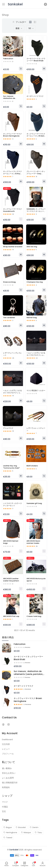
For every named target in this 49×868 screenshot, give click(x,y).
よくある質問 (8, 778)
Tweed (8, 838)
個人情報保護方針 (10, 783)
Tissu (38, 832)
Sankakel (14, 850)
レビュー (6, 749)
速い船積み (7, 768)
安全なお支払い (9, 773)
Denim (34, 827)
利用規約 (6, 787)
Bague (8, 827)
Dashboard (7, 739)
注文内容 (6, 744)
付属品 (5, 807)
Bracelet (21, 827)
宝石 (4, 811)
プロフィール (8, 754)
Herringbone (10, 832)
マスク (5, 802)
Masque (26, 832)
